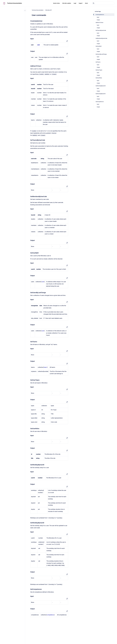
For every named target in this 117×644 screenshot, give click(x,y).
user (43, 282)
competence (50, 615)
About (86, 3)
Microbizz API (49, 10)
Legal (75, 3)
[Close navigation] (25, 10)
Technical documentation (15, 3)
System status (56, 3)
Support (81, 3)
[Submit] (94, 3)
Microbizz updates (67, 3)
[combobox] (103, 3)
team (45, 367)
